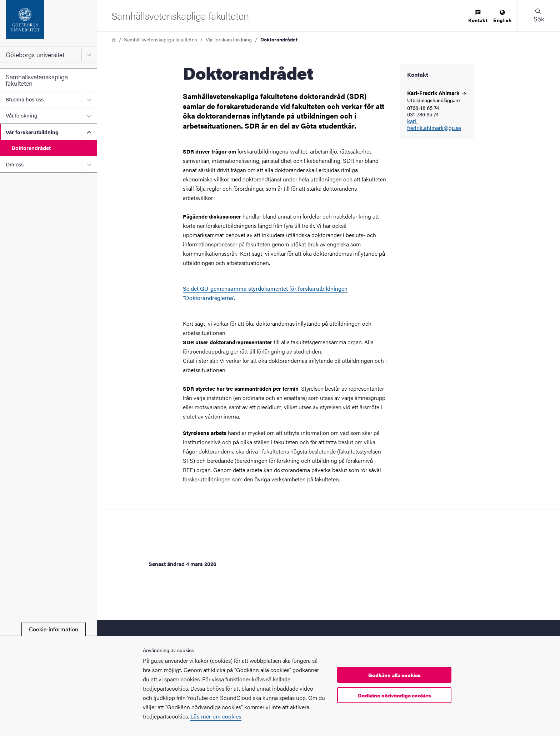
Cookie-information (54, 629)
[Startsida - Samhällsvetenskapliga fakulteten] (180, 16)
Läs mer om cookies (216, 716)
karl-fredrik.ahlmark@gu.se (434, 125)
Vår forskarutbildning (32, 132)
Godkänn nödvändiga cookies (394, 695)
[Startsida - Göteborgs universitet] (48, 23)
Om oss (15, 164)
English (502, 17)
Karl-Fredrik (437, 93)
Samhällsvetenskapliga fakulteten (37, 80)
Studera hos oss (25, 99)
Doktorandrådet (31, 148)
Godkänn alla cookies (394, 675)
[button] (539, 16)
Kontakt (478, 17)
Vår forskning (22, 115)
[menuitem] (478, 17)
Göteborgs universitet (35, 54)
